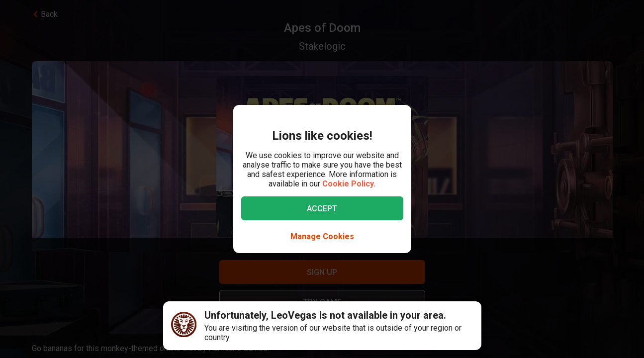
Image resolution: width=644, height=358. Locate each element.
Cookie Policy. (349, 184)
